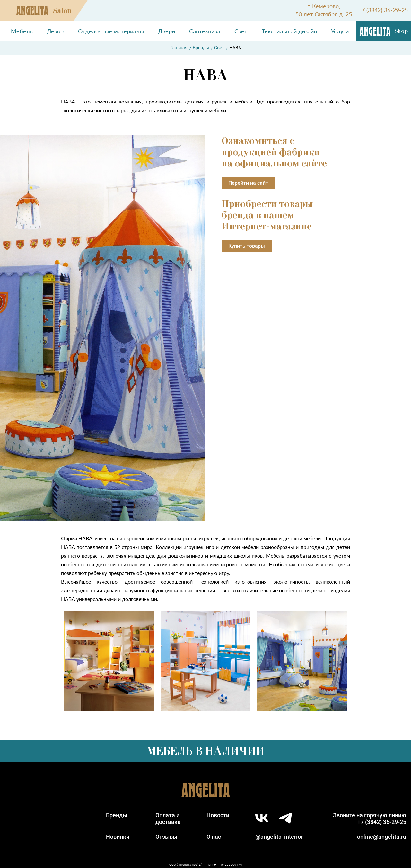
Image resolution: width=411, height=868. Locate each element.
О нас (214, 837)
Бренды (201, 48)
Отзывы (166, 837)
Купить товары (247, 246)
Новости (218, 815)
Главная (179, 48)
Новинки (118, 837)
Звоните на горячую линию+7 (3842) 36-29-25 (370, 819)
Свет (219, 48)
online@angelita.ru (382, 837)
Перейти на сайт (248, 183)
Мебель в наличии (205, 751)
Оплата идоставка (168, 819)
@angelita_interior (279, 837)
